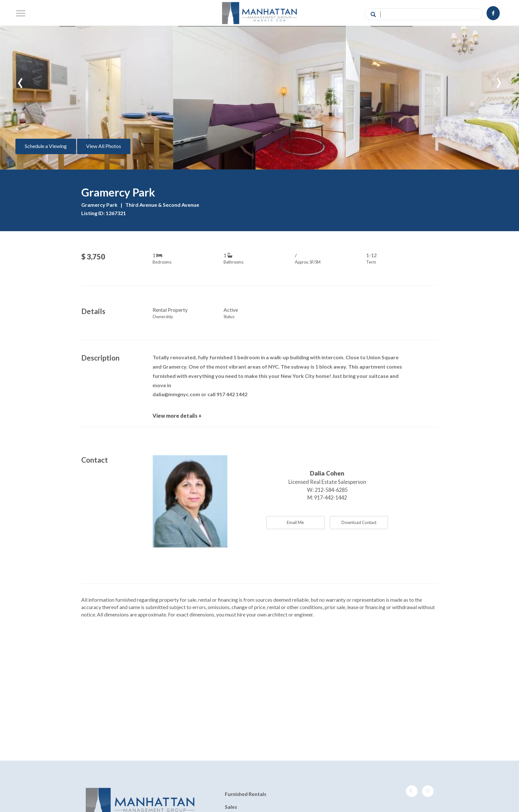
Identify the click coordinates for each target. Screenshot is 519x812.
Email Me (295, 522)
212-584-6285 (331, 490)
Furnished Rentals (246, 794)
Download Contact (359, 522)
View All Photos (104, 146)
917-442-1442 (330, 498)
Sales (231, 807)
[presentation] (20, 80)
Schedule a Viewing (46, 146)
